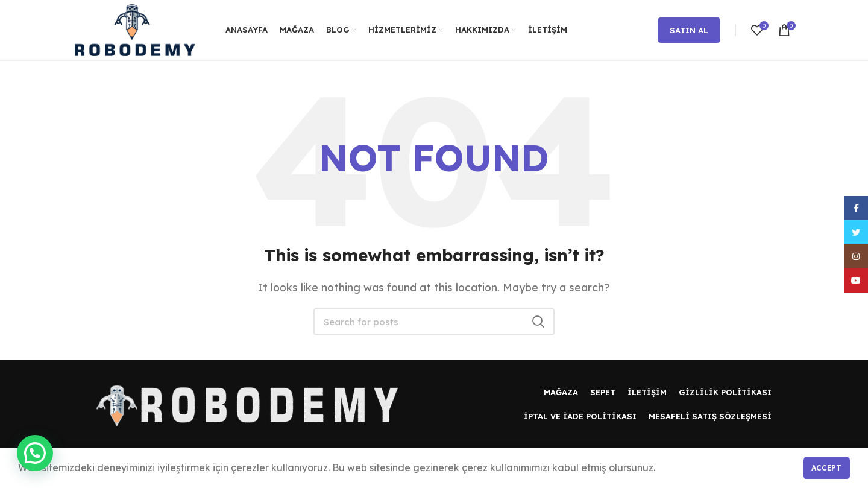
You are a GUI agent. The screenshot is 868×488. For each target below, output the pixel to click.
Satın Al (689, 30)
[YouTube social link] (856, 280)
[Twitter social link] (856, 232)
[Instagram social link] (856, 256)
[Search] (434, 322)
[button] (35, 453)
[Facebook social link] (856, 208)
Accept (826, 468)
